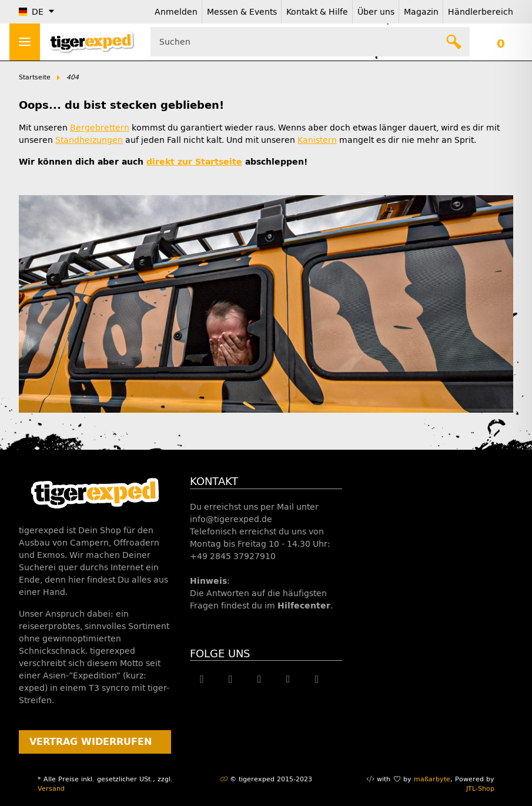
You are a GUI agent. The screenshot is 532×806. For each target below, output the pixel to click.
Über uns (376, 12)
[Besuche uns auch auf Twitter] (231, 679)
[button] (501, 42)
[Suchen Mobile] (310, 42)
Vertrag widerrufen (91, 742)
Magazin (421, 12)
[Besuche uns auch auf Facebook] (202, 679)
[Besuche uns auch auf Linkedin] (317, 679)
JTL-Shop (480, 789)
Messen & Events (242, 12)
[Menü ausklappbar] (25, 42)
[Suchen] (454, 42)
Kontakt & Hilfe (317, 12)
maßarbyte (432, 779)
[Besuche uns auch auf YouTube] (260, 679)
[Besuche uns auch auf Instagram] (288, 679)
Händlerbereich (481, 12)
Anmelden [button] (176, 12)
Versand (51, 789)
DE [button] (31, 12)
